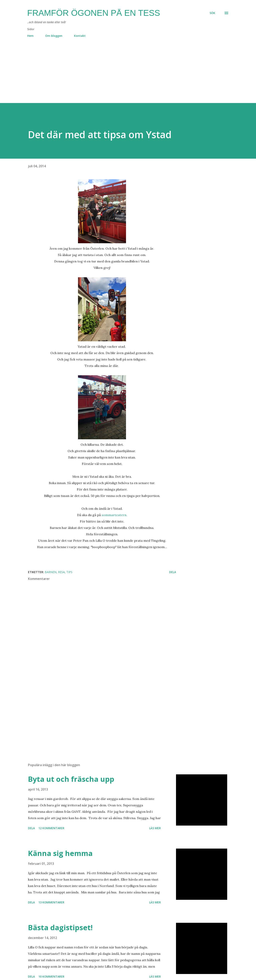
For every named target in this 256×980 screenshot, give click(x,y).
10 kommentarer (51, 976)
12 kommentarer (51, 828)
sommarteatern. (114, 515)
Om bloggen (54, 36)
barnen (51, 572)
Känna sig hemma (60, 853)
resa (61, 572)
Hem (30, 36)
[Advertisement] (120, 75)
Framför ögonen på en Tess (94, 13)
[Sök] (212, 13)
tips (69, 572)
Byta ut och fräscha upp (71, 779)
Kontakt (80, 36)
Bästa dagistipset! (60, 927)
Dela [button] (173, 572)
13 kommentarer (51, 902)
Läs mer (155, 828)
